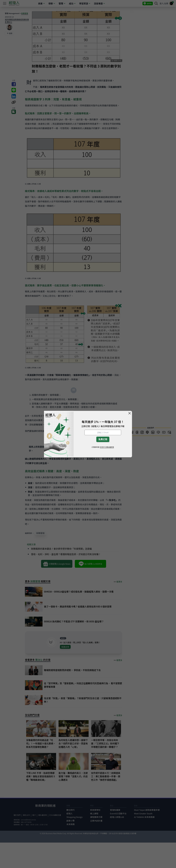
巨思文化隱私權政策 (107, 447)
